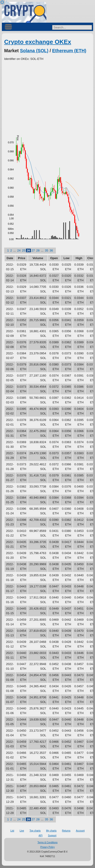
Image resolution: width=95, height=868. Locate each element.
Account (80, 831)
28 (38, 250)
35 (47, 250)
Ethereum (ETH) (69, 51)
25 (24, 250)
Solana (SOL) (34, 51)
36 (51, 250)
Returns (66, 831)
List (12, 831)
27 (33, 250)
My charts (51, 831)
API (41, 836)
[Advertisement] (47, 96)
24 (19, 250)
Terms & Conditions (48, 842)
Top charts (35, 831)
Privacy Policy (47, 847)
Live (22, 831)
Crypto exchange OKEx (38, 42)
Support (52, 836)
